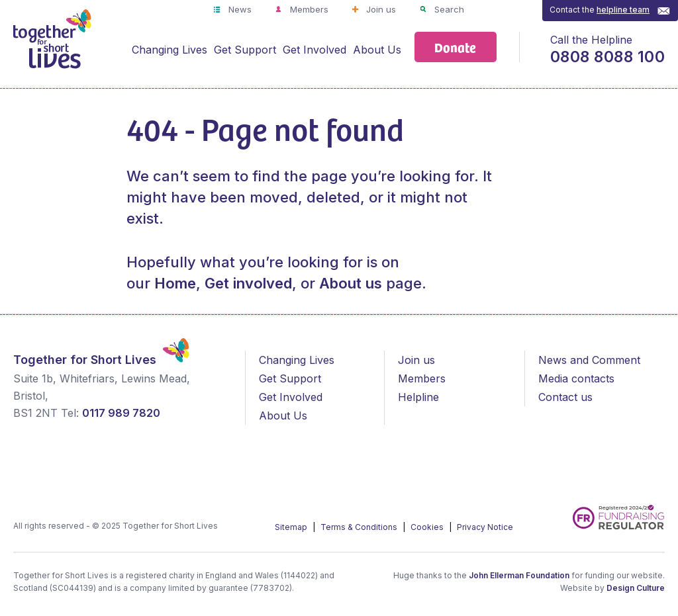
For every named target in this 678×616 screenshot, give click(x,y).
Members (308, 9)
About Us (377, 50)
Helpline (418, 397)
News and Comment (589, 360)
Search (448, 9)
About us (351, 283)
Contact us (565, 397)
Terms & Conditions (360, 527)
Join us (380, 9)
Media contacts (576, 378)
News (239, 9)
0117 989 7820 (121, 413)
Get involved (248, 283)
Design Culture (636, 588)
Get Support (245, 50)
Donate (455, 47)
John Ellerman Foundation (519, 575)
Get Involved (315, 50)
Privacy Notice (485, 527)
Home (175, 283)
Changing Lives (169, 50)
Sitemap (292, 527)
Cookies (428, 527)
